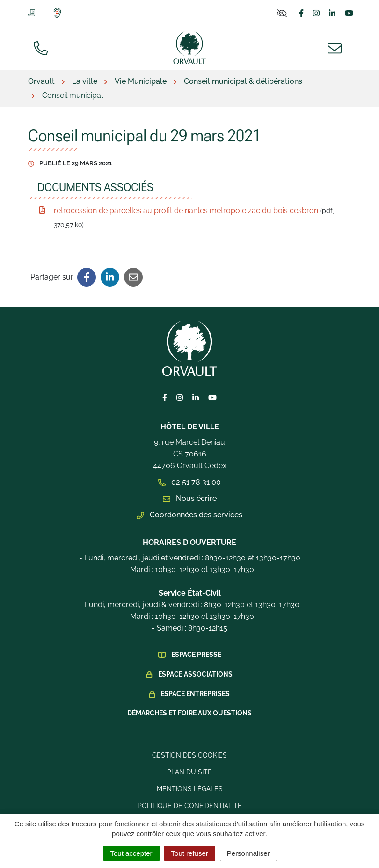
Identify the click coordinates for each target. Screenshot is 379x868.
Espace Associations (195, 674)
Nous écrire (190, 498)
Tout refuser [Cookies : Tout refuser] (190, 853)
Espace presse (196, 655)
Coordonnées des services (189, 515)
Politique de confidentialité (190, 806)
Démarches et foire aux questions (189, 713)
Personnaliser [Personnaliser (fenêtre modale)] (248, 853)
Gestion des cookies (189, 755)
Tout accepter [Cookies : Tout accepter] (131, 853)
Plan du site (189, 772)
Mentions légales (190, 789)
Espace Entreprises (195, 694)
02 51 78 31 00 (189, 482)
